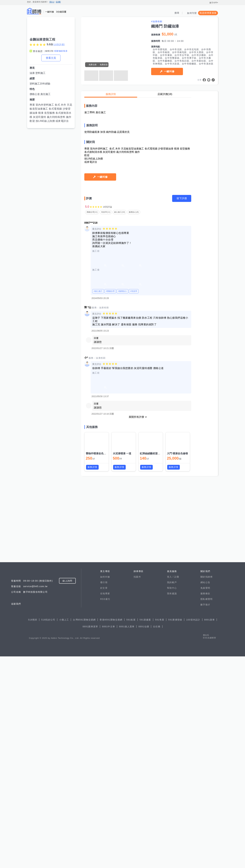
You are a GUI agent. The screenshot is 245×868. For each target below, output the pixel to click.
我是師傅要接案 (208, 13)
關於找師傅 (206, 788)
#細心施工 (98, 579)
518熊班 (33, 831)
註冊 (177, 788)
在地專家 (105, 805)
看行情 (104, 794)
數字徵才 (205, 816)
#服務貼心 (122, 579)
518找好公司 (48, 831)
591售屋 (160, 831)
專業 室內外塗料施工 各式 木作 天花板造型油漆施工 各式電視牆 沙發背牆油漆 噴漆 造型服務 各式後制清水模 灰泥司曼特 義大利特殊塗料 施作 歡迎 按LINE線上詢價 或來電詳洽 (51, 113)
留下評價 (182, 487)
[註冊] (58, 2)
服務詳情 (111, 94)
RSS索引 (105, 811)
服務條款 (205, 805)
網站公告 (205, 794)
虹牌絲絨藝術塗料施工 (153, 742)
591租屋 (131, 831)
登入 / (171, 788)
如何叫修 (105, 788)
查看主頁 (51, 58)
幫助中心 (172, 800)
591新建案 (145, 831)
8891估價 (144, 838)
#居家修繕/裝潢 (61, 51)
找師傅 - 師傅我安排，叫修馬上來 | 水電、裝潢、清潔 (34, 11)
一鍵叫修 (169, 71)
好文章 (104, 800)
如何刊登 (192, 13)
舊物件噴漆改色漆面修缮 (100, 742)
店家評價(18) (165, 94)
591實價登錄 (175, 831)
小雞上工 (64, 831)
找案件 (137, 788)
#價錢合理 (110, 579)
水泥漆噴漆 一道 (122, 742)
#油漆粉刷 (157, 21)
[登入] (52, 2)
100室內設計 (193, 831)
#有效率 (134, 579)
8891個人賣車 (127, 838)
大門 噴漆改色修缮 (177, 742)
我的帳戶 (172, 794)
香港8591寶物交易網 (111, 831)
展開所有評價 (136, 705)
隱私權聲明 (206, 811)
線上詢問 (67, 792)
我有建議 (172, 805)
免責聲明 (205, 800)
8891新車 (210, 831)
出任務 (157, 838)
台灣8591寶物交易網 (84, 831)
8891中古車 (108, 838)
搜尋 (177, 13)
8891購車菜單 (90, 838)
